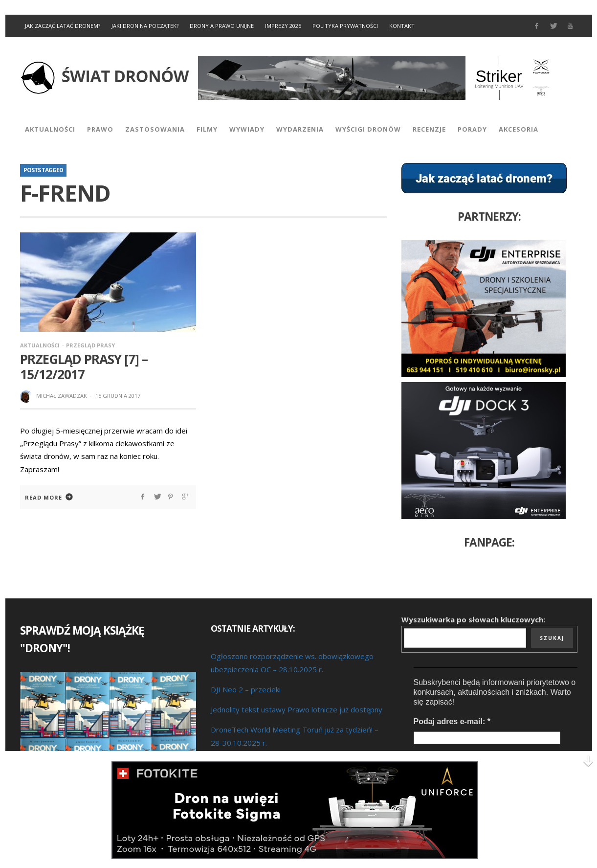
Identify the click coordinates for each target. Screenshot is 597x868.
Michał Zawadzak (62, 396)
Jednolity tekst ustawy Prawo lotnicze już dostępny (297, 709)
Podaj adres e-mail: (452, 721)
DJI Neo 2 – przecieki (246, 689)
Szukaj (552, 638)
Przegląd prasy (90, 345)
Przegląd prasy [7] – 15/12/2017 (84, 367)
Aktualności (40, 345)
